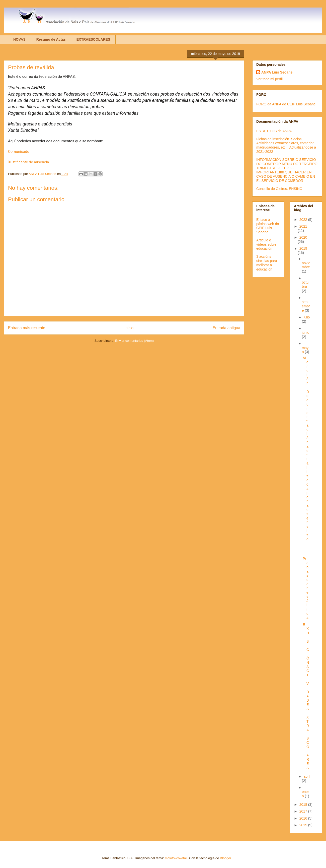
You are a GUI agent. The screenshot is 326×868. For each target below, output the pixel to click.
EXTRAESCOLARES (93, 39)
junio (306, 332)
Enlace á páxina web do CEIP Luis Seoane (268, 226)
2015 (304, 825)
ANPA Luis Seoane (277, 72)
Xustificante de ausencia (28, 162)
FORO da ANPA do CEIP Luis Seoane (286, 104)
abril (307, 776)
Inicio (129, 328)
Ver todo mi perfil (269, 79)
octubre (305, 284)
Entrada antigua (226, 328)
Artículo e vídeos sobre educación (266, 244)
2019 (303, 248)
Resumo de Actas (51, 39)
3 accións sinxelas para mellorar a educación (267, 263)
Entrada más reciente (27, 328)
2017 (304, 811)
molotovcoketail (176, 858)
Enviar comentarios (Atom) (134, 341)
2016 (304, 818)
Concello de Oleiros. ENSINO (279, 189)
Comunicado (19, 152)
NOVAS (19, 39)
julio (307, 317)
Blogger (225, 858)
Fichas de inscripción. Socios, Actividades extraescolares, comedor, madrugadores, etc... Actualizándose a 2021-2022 (286, 145)
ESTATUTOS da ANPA (274, 131)
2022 (304, 220)
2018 (304, 805)
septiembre (306, 306)
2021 (303, 226)
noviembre (306, 265)
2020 (303, 237)
